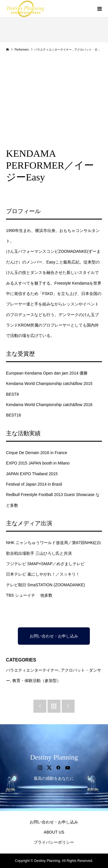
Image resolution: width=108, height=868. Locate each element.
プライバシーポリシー (54, 842)
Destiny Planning (54, 757)
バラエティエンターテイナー (32, 670)
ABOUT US (54, 832)
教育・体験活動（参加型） (37, 681)
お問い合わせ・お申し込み (54, 636)
